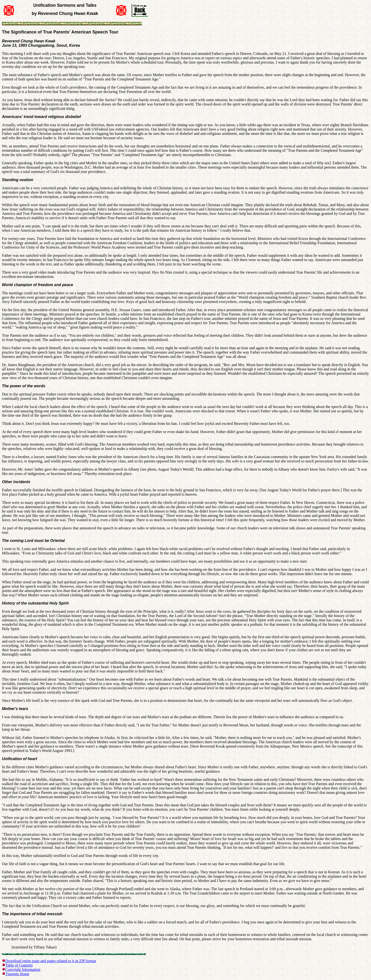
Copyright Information (23, 970)
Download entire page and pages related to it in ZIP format (51, 961)
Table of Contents (19, 965)
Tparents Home (17, 974)
